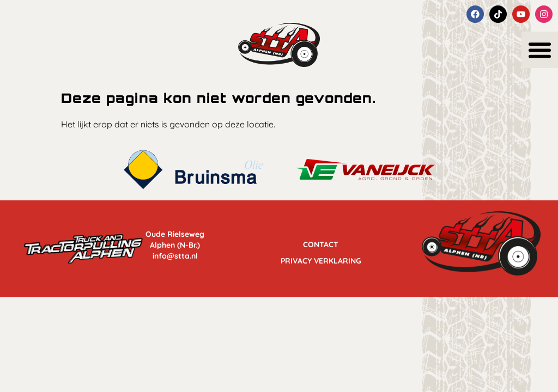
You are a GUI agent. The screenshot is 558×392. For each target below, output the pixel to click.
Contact (321, 242)
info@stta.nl (175, 256)
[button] (540, 50)
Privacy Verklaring (321, 258)
